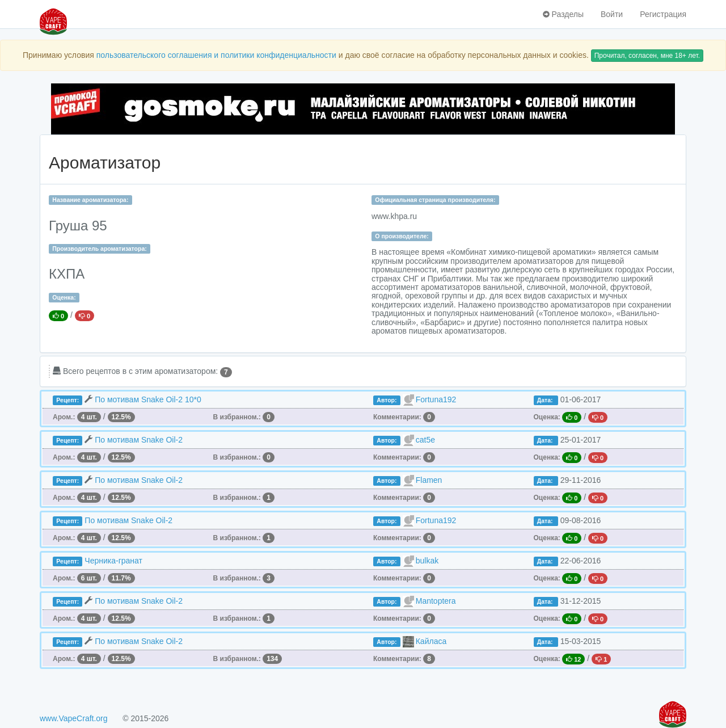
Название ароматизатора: (90, 200)
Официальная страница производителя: (435, 200)
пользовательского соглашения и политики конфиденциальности (216, 55)
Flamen (429, 480)
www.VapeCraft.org (74, 718)
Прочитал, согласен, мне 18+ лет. (647, 56)
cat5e (425, 440)
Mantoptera (436, 601)
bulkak (427, 561)
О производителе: (402, 236)
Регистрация (663, 14)
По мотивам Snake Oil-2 (139, 440)
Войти (612, 14)
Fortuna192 (436, 399)
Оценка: (64, 297)
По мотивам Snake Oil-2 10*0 (148, 399)
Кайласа (431, 641)
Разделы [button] (563, 14)
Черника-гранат (113, 561)
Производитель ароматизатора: (99, 249)
